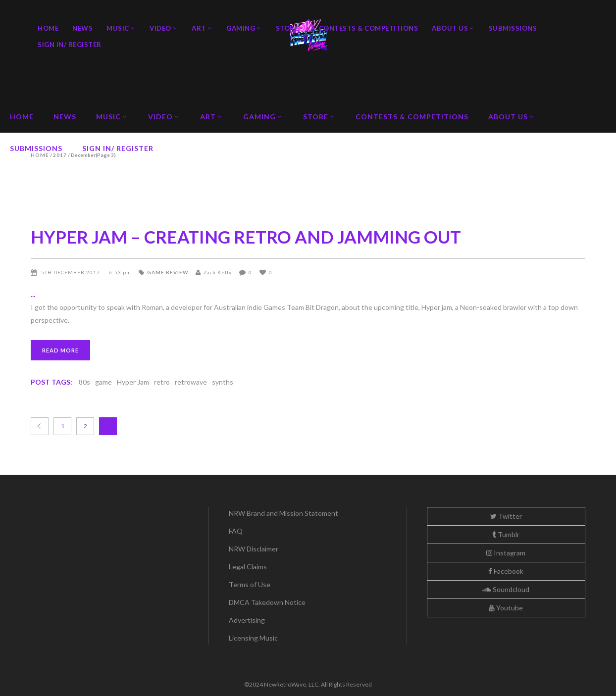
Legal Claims (248, 567)
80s (84, 382)
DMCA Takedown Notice (267, 602)
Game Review (168, 272)
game (103, 382)
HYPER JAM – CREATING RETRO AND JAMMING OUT (246, 237)
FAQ (236, 531)
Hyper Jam (133, 382)
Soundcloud (506, 589)
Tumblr (506, 534)
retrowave (191, 382)
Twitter (506, 516)
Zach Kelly (218, 272)
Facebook (506, 571)
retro (162, 382)
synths (223, 382)
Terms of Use (250, 584)
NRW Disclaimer (254, 549)
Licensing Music (253, 638)
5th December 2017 (71, 272)
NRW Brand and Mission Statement (283, 513)
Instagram (506, 553)
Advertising (247, 620)
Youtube (506, 608)
